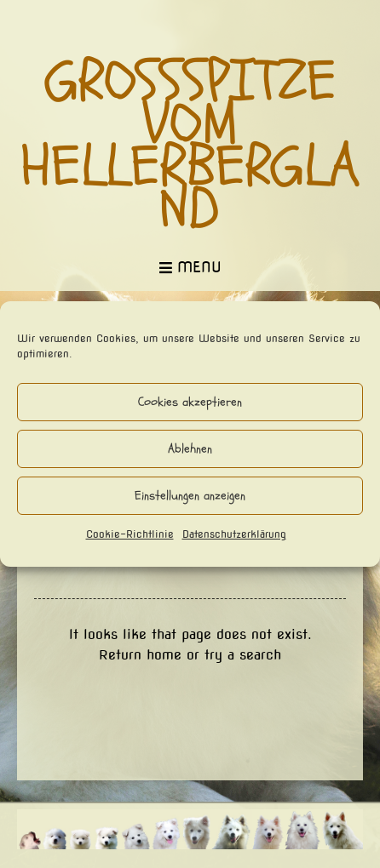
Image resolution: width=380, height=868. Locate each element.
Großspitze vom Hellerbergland (190, 146)
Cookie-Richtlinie (130, 534)
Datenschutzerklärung (234, 534)
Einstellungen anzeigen (190, 496)
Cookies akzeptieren (190, 402)
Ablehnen (190, 449)
